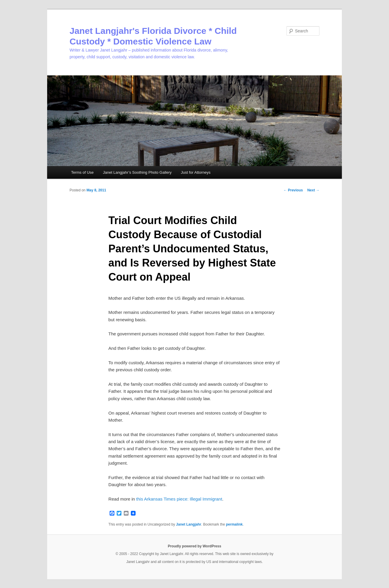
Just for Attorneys (196, 172)
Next (313, 190)
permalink (234, 524)
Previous (293, 190)
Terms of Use (82, 172)
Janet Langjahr (188, 524)
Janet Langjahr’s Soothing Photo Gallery (137, 172)
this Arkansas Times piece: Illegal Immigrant (179, 499)
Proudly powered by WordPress (194, 546)
